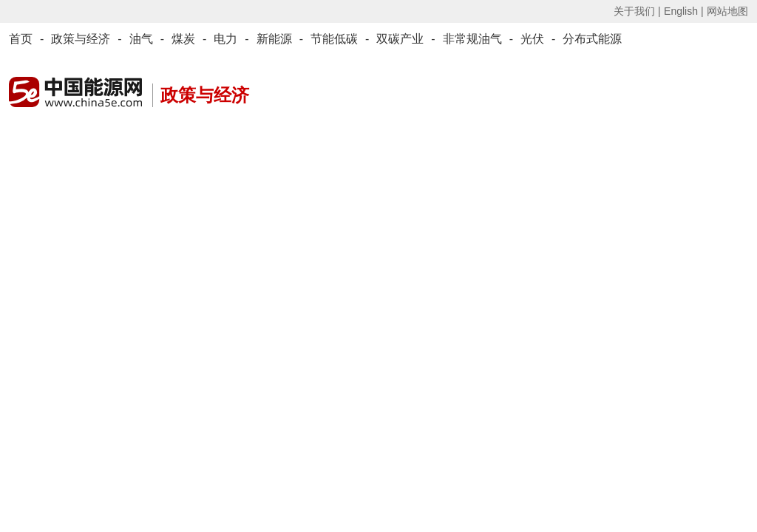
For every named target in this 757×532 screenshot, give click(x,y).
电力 (225, 39)
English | (683, 11)
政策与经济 (81, 39)
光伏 (532, 39)
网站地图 (727, 11)
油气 (141, 39)
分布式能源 (592, 39)
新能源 (274, 39)
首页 (21, 39)
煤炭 (183, 39)
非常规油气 (472, 39)
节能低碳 (334, 39)
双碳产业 (400, 39)
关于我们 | (637, 11)
